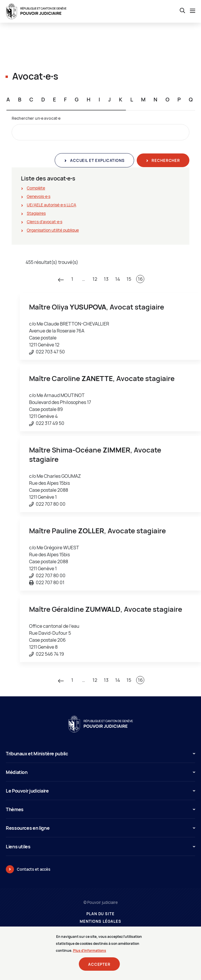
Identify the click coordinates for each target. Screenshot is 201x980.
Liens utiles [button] (100, 847)
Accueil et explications (97, 160)
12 (95, 279)
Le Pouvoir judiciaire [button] (100, 791)
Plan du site (100, 914)
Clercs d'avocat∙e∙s (45, 222)
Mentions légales (100, 921)
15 (129, 279)
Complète (36, 188)
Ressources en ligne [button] (100, 828)
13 (106, 279)
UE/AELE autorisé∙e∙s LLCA (51, 205)
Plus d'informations (90, 951)
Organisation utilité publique (53, 230)
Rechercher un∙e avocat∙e (36, 118)
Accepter (99, 964)
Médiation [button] (100, 772)
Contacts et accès (34, 869)
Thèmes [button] (100, 809)
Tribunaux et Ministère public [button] (100, 754)
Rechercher (165, 160)
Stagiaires (36, 213)
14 (118, 279)
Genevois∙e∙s (39, 196)
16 (140, 279)
